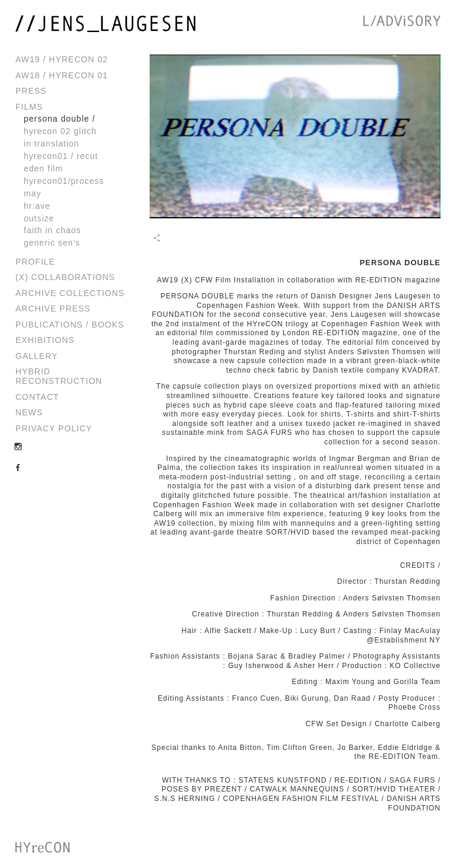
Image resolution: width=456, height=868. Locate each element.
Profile (35, 262)
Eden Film (43, 168)
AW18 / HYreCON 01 (62, 75)
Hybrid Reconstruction (59, 376)
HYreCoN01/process (64, 181)
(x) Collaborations (65, 277)
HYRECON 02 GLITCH (60, 131)
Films (29, 107)
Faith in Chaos (53, 230)
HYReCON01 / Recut (61, 156)
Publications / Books (70, 325)
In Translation (51, 144)
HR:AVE (37, 206)
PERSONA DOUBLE (57, 119)
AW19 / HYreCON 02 (62, 59)
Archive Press (53, 309)
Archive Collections (70, 293)
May (32, 193)
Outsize (39, 218)
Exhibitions (45, 340)
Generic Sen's (52, 243)
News (29, 412)
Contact (37, 397)
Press (31, 91)
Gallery (37, 356)
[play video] (295, 136)
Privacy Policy (54, 428)
